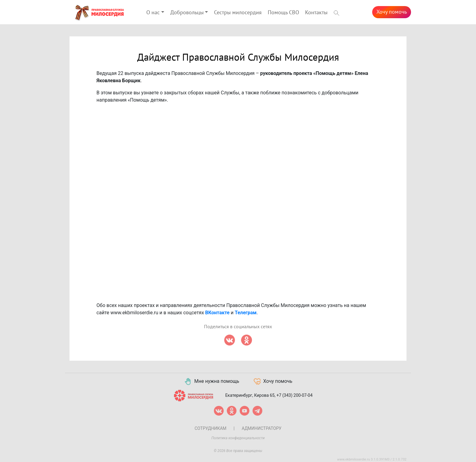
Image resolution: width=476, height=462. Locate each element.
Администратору (262, 428)
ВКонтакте (217, 313)
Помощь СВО (283, 13)
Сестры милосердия (238, 13)
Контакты (316, 13)
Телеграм (246, 313)
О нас (153, 13)
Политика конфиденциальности (238, 438)
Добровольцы (187, 13)
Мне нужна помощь (211, 382)
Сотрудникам (211, 428)
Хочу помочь (392, 12)
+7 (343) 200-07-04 (295, 395)
